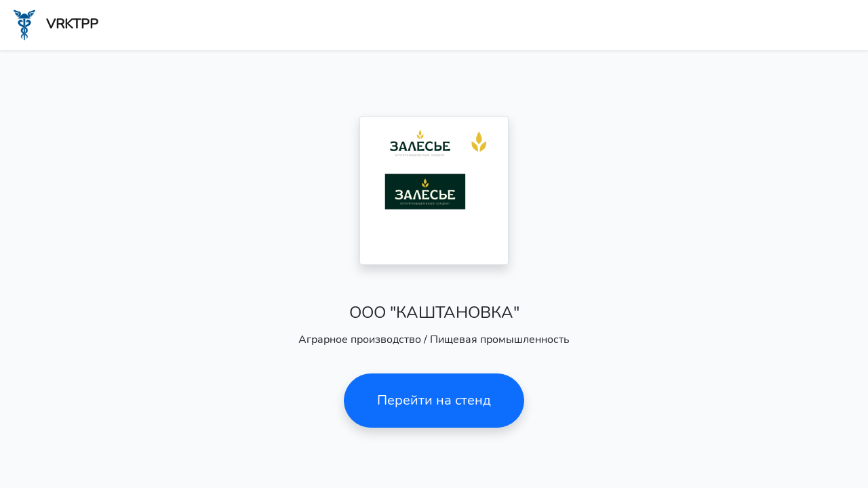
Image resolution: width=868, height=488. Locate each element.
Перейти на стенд (434, 400)
